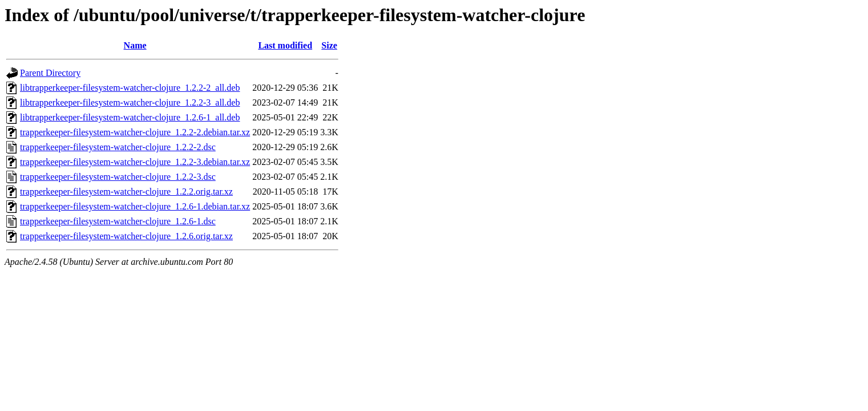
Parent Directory (50, 73)
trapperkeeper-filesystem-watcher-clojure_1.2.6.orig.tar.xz (126, 236)
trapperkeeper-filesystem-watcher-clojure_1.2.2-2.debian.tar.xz (135, 132)
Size (329, 45)
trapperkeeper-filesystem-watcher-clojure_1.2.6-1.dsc (118, 221)
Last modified (285, 45)
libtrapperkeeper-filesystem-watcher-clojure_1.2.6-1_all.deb (130, 117)
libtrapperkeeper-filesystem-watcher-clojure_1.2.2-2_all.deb (130, 88)
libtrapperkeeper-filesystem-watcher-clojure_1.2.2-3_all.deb (130, 102)
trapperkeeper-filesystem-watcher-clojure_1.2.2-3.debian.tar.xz (135, 162)
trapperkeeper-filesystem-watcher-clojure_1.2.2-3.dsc (118, 177)
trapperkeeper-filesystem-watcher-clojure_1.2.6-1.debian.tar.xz (135, 206)
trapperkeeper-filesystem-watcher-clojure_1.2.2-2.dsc (118, 147)
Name (135, 45)
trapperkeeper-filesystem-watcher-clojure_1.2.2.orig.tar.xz (126, 192)
